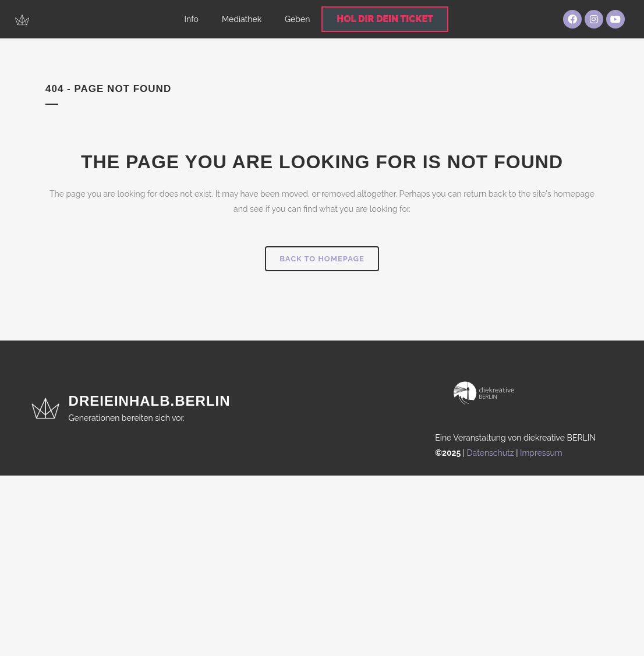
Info (192, 19)
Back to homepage (322, 259)
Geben (297, 19)
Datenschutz (491, 453)
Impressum (541, 453)
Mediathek (242, 19)
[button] (26, 630)
